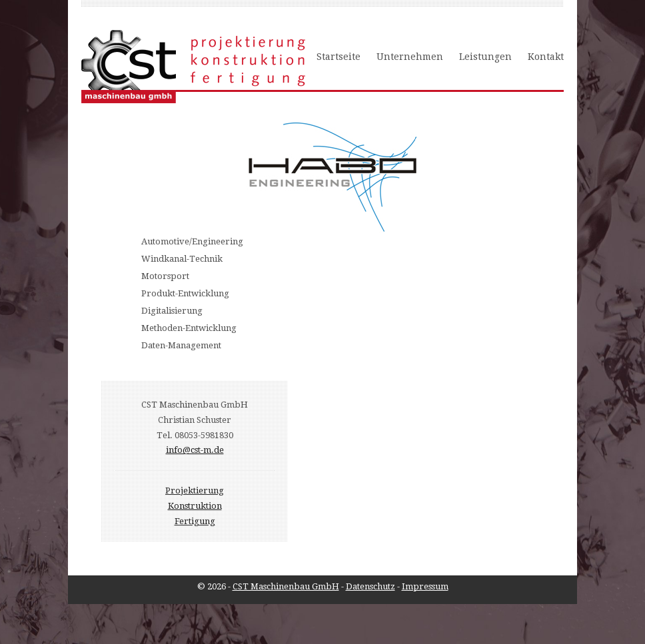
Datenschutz (370, 586)
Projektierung (195, 490)
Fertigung (195, 521)
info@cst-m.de (195, 450)
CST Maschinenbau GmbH (286, 586)
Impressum (425, 586)
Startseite (338, 57)
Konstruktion (195, 506)
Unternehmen (410, 57)
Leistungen (485, 57)
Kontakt (546, 57)
